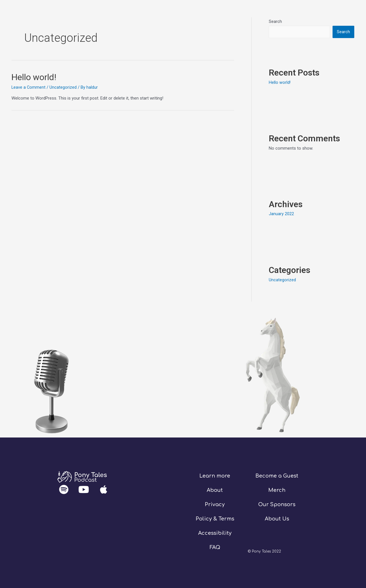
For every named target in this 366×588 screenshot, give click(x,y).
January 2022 (281, 214)
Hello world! (34, 77)
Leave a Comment (29, 87)
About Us (277, 518)
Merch (277, 489)
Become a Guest (277, 475)
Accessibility (215, 532)
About (215, 489)
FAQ (215, 547)
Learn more (215, 475)
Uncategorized (64, 87)
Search (275, 21)
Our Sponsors (277, 504)
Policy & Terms (215, 518)
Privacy (215, 504)
